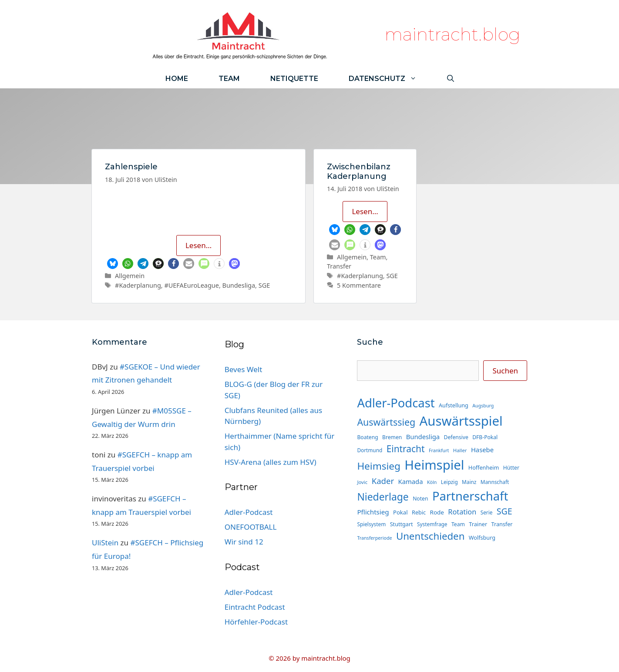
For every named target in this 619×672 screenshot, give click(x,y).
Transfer (339, 266)
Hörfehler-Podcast (256, 622)
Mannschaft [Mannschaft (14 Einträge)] (495, 482)
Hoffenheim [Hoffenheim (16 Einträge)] (484, 467)
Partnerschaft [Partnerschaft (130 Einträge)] (470, 496)
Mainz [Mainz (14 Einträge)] (469, 482)
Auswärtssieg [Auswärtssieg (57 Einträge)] (386, 422)
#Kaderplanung (138, 285)
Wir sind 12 (244, 542)
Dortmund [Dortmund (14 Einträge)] (370, 450)
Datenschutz (390, 79)
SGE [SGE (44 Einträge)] (505, 511)
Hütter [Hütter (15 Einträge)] (511, 468)
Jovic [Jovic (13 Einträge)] (362, 482)
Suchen (505, 371)
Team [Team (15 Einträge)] (458, 524)
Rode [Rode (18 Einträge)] (437, 512)
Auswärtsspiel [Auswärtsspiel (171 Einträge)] (461, 421)
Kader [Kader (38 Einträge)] (383, 481)
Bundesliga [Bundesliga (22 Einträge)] (423, 437)
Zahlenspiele (131, 167)
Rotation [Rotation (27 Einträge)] (462, 512)
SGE (264, 285)
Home (177, 79)
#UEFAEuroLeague (191, 285)
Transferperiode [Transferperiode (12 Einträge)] (374, 538)
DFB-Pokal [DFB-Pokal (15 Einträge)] (485, 437)
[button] (113, 264)
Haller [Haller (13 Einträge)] (460, 450)
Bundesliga (239, 285)
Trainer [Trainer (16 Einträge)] (478, 524)
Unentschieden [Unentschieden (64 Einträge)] (431, 536)
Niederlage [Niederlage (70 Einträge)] (383, 497)
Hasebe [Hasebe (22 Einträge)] (482, 450)
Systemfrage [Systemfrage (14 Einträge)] (432, 524)
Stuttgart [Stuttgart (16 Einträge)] (402, 524)
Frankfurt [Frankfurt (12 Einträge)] (439, 450)
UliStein (105, 543)
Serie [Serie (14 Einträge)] (487, 512)
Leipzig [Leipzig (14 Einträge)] (449, 482)
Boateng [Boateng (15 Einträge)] (367, 437)
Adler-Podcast (249, 512)
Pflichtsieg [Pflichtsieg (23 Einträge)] (373, 512)
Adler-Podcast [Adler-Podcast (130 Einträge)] (396, 403)
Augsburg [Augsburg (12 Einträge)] (483, 406)
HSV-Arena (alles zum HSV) (271, 462)
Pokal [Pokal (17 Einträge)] (400, 512)
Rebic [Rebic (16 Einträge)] (419, 512)
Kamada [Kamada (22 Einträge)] (411, 481)
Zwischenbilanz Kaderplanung (359, 171)
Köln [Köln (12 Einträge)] (432, 482)
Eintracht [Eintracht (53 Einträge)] (406, 449)
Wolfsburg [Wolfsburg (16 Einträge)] (482, 538)
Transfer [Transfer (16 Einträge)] (502, 524)
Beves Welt (244, 369)
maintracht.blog (452, 34)
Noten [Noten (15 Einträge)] (420, 499)
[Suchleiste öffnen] (451, 79)
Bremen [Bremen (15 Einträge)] (392, 437)
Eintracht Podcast (255, 607)
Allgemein (130, 276)
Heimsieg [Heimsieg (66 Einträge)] (379, 466)
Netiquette (294, 79)
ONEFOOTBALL (251, 527)
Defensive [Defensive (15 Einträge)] (456, 437)
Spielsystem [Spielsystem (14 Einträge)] (371, 524)
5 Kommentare (359, 285)
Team (229, 79)
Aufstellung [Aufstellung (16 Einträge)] (454, 405)
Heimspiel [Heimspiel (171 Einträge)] (434, 465)
